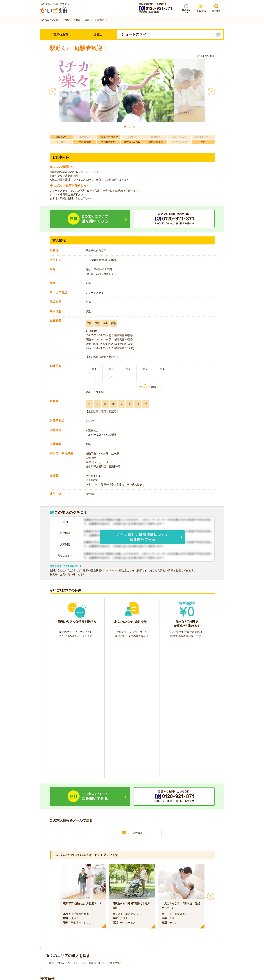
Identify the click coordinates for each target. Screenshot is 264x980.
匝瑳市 (102, 827)
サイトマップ (189, 918)
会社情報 (49, 918)
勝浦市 (92, 827)
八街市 (83, 827)
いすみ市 (61, 827)
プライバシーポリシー (149, 918)
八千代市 (72, 827)
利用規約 (95, 918)
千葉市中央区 (115, 827)
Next (211, 760)
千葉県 (50, 827)
